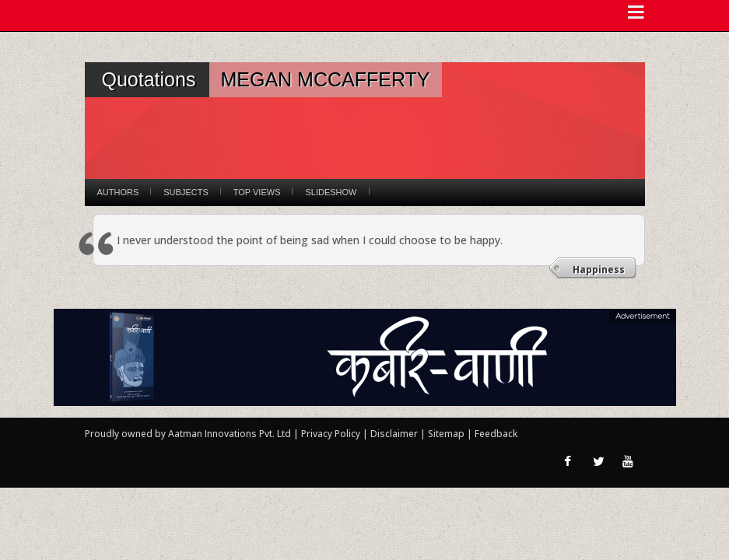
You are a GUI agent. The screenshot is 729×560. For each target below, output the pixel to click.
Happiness (599, 269)
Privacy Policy (332, 434)
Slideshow (331, 192)
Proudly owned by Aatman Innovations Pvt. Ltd (188, 434)
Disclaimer (394, 434)
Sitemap (447, 434)
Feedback (496, 434)
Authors (118, 192)
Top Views (257, 192)
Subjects (186, 192)
